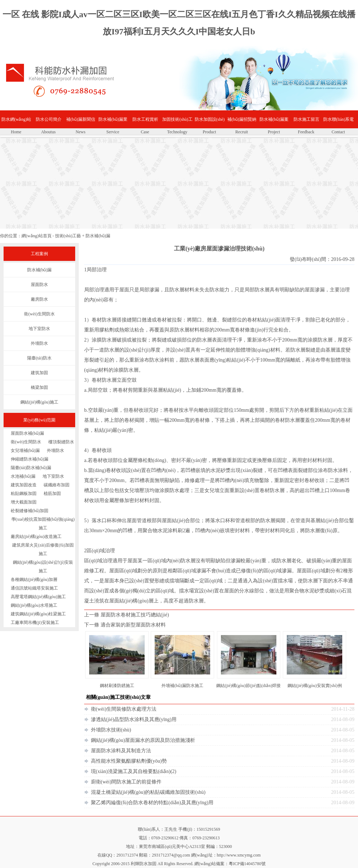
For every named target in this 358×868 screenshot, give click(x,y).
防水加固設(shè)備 (210, 123)
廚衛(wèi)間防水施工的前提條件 (126, 782)
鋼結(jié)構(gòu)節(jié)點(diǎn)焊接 (248, 686)
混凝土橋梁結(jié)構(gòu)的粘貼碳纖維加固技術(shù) (148, 792)
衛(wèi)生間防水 (39, 314)
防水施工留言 (306, 119)
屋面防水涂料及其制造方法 (121, 751)
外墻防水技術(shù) (111, 730)
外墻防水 (39, 343)
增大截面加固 (24, 502)
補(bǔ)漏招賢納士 (242, 123)
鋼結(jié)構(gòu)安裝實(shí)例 (315, 686)
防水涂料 (159, 360)
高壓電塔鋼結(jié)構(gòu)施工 (38, 597)
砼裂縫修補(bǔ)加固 (30, 511)
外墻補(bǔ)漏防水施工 (182, 686)
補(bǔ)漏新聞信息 (81, 123)
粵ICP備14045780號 (247, 864)
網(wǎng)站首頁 (37, 236)
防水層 (177, 290)
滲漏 (154, 290)
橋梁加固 (39, 387)
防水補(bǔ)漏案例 (274, 123)
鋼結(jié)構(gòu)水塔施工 (34, 605)
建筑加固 (39, 373)
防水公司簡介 (49, 119)
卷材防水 (102, 320)
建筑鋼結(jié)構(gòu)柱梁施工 (38, 614)
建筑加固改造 (24, 485)
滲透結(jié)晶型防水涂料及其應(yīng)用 (134, 719)
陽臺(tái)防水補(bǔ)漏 (31, 468)
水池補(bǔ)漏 (23, 476)
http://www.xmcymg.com (239, 855)
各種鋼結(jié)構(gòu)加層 (34, 580)
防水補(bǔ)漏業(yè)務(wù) (113, 123)
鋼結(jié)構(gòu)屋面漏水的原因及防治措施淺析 (143, 740)
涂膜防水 (102, 340)
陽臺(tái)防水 (39, 358)
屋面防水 (39, 285)
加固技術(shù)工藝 (177, 123)
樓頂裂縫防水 (61, 442)
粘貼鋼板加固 (24, 493)
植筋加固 (52, 493)
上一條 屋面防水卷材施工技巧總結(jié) (127, 615)
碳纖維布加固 (57, 485)
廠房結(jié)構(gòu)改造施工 (36, 536)
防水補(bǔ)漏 (98, 236)
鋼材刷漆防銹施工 (117, 686)
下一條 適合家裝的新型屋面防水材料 (125, 625)
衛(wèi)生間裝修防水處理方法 (124, 709)
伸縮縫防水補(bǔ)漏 (30, 459)
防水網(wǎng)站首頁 (16, 123)
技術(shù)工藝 (68, 236)
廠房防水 (39, 299)
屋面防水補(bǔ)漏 (27, 433)
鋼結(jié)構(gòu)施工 (39, 402)
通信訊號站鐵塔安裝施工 (34, 588)
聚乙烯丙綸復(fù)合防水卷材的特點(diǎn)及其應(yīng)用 (152, 803)
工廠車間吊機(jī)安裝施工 (35, 623)
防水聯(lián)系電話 (339, 123)
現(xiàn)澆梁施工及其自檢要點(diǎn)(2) (134, 771)
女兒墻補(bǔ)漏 (25, 450)
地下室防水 (39, 329)
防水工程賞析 (145, 119)
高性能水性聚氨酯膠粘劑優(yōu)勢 (129, 761)
